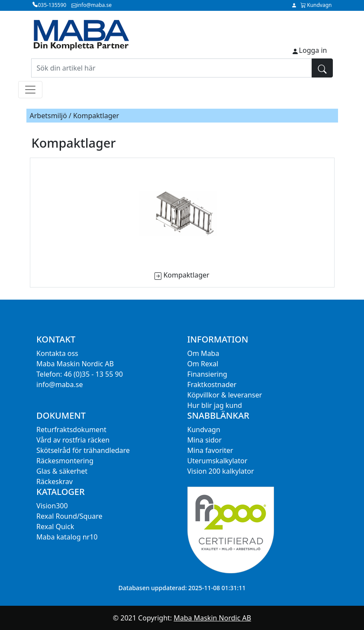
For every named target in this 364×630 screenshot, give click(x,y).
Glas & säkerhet (62, 471)
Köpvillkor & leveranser (225, 395)
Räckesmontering (65, 461)
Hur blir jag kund (215, 405)
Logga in (313, 50)
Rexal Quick (55, 527)
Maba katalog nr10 (67, 537)
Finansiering (207, 374)
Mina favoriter (210, 450)
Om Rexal (203, 364)
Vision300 (52, 506)
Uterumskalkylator (217, 461)
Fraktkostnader (212, 384)
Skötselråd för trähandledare (83, 450)
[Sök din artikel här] (172, 68)
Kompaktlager (186, 275)
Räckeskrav (55, 481)
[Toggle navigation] (30, 90)
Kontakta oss (57, 353)
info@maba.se (60, 384)
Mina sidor (205, 440)
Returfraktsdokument (71, 430)
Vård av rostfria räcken (73, 440)
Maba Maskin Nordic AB (212, 618)
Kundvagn (204, 430)
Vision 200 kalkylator (221, 471)
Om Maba (203, 353)
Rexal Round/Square (69, 516)
